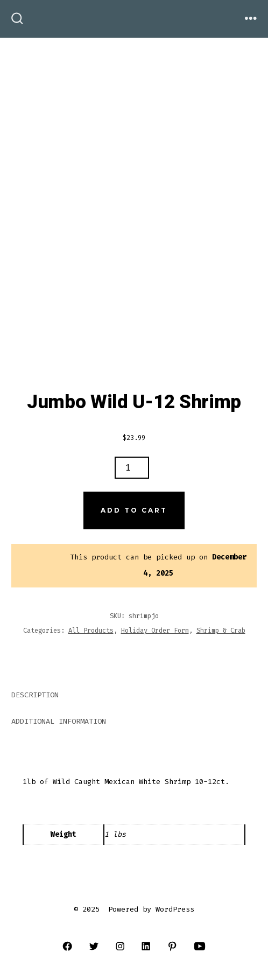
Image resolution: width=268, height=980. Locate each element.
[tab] (125, 696)
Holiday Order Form (155, 631)
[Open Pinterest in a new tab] (172, 946)
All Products (91, 631)
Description (35, 695)
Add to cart (134, 510)
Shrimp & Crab (221, 631)
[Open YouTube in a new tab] (200, 946)
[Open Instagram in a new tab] (120, 946)
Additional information (59, 721)
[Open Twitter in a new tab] (94, 946)
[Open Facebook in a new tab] (68, 946)
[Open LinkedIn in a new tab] (146, 946)
